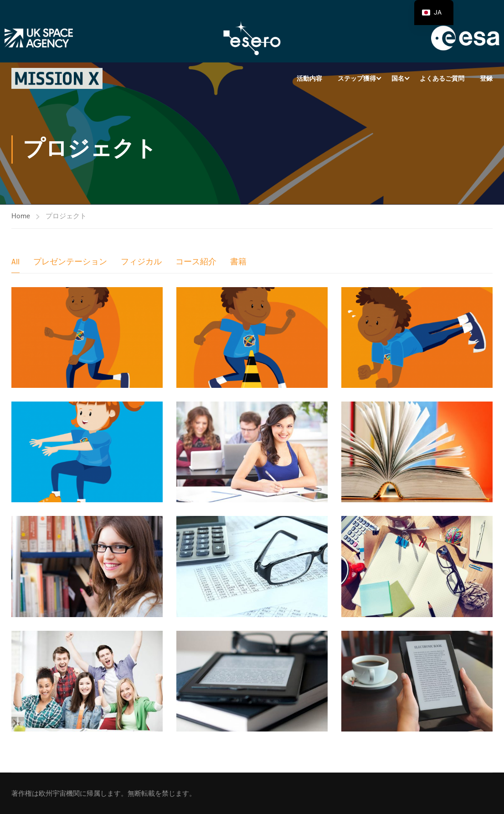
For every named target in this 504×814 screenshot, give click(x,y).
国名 (398, 78)
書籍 (238, 262)
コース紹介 (196, 262)
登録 (486, 78)
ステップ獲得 (357, 78)
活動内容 (309, 78)
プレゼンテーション (70, 262)
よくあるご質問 (442, 78)
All (15, 262)
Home (21, 216)
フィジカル (141, 262)
